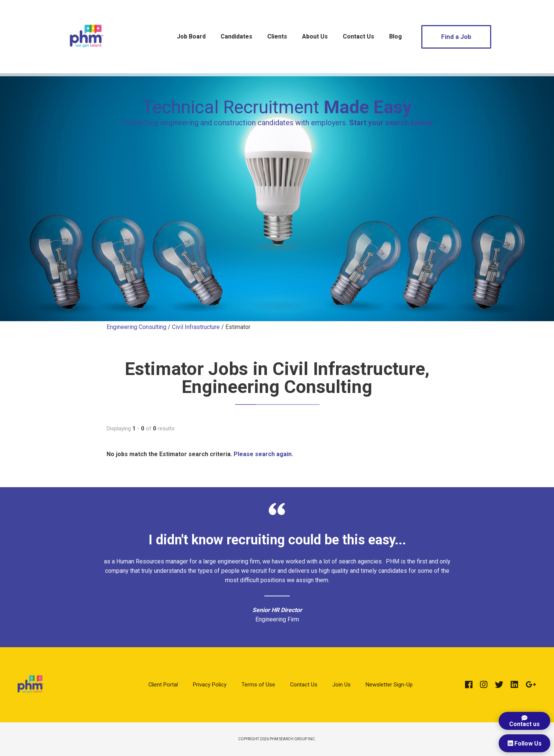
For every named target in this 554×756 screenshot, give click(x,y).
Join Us (341, 685)
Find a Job (456, 37)
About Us (315, 36)
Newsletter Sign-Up (389, 685)
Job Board (191, 36)
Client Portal (163, 685)
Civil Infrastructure (196, 327)
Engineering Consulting (136, 327)
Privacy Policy (210, 685)
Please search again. (263, 454)
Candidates (236, 36)
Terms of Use (258, 685)
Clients (277, 36)
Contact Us (358, 36)
